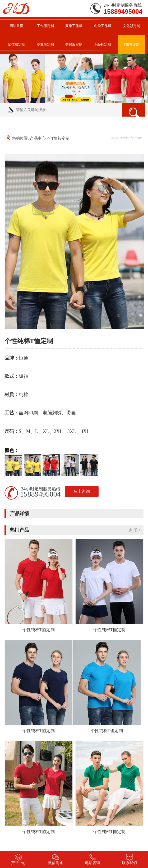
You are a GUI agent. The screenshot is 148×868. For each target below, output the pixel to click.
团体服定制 (17, 44)
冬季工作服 (103, 26)
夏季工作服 (74, 26)
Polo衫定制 (103, 44)
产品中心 (38, 138)
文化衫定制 (131, 26)
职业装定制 (45, 44)
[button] (69, 96)
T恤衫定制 (132, 44)
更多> (134, 530)
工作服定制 (45, 26)
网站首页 (16, 26)
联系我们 (16, 63)
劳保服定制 (74, 44)
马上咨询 (82, 491)
